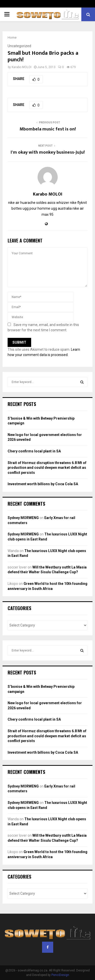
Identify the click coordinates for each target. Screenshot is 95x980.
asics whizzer (58, 203)
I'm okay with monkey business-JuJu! (48, 152)
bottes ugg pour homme (31, 208)
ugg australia (61, 208)
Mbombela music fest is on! (48, 129)
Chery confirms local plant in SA (34, 451)
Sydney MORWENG (23, 518)
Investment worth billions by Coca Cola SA (43, 484)
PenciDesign (60, 975)
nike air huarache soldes (27, 203)
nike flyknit (78, 203)
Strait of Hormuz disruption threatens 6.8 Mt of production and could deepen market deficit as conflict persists (47, 468)
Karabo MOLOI (22, 67)
